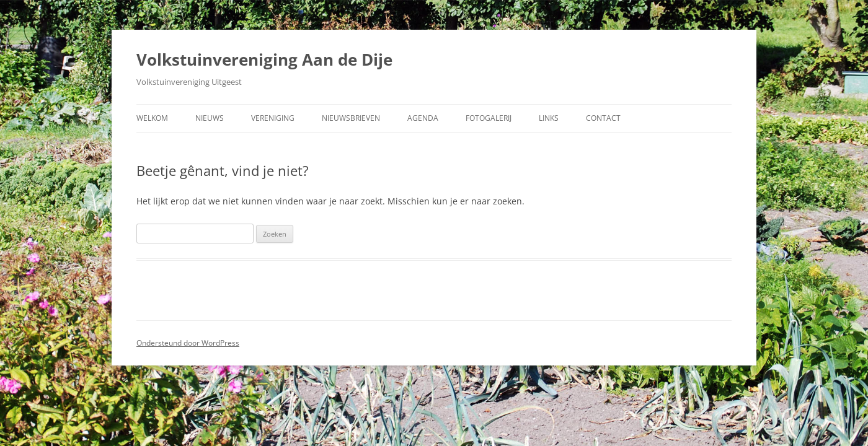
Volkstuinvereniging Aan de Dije (264, 59)
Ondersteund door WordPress (188, 343)
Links (549, 118)
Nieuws (210, 118)
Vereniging (273, 118)
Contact (603, 118)
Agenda (423, 118)
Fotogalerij (489, 118)
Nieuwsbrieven (351, 118)
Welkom (152, 118)
